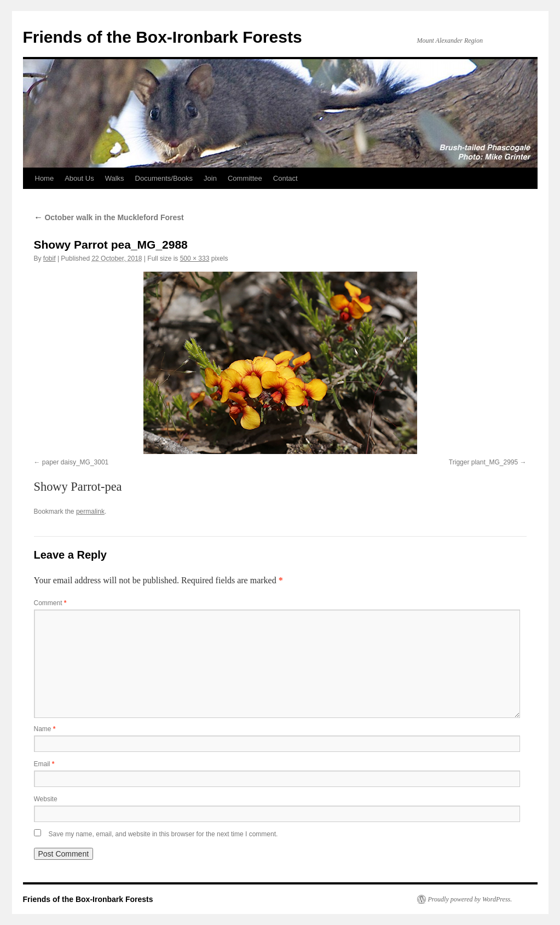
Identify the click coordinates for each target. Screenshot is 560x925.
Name (45, 729)
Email (44, 764)
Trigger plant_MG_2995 (483, 462)
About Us (79, 178)
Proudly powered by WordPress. (470, 899)
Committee (245, 178)
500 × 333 (195, 258)
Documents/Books (164, 178)
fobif (50, 258)
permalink (90, 512)
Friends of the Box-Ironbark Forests (163, 37)
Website (46, 799)
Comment (50, 603)
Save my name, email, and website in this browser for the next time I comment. (163, 834)
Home (45, 178)
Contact (285, 178)
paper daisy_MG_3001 (75, 462)
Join (210, 178)
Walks (115, 178)
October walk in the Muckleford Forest (109, 217)
